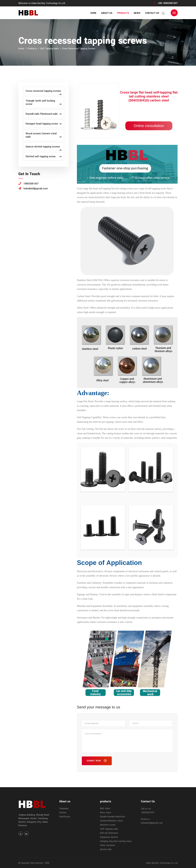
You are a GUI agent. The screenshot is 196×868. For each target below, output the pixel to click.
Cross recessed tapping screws (79, 49)
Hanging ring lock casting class (116, 841)
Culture (63, 813)
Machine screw (108, 825)
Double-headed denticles (113, 817)
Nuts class (106, 813)
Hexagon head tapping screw (44, 124)
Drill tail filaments (109, 833)
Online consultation (149, 126)
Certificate (65, 817)
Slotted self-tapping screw (44, 156)
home (93, 13)
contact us (152, 13)
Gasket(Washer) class (111, 821)
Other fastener (108, 845)
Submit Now (97, 761)
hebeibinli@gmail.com (152, 823)
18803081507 (148, 813)
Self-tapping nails (49, 49)
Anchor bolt (106, 849)
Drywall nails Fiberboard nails (44, 114)
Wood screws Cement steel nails (44, 135)
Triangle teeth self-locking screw (44, 102)
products (123, 13)
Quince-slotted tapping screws (44, 148)
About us (107, 13)
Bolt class (105, 808)
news (137, 13)
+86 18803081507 (168, 3)
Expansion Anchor (109, 837)
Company (64, 808)
